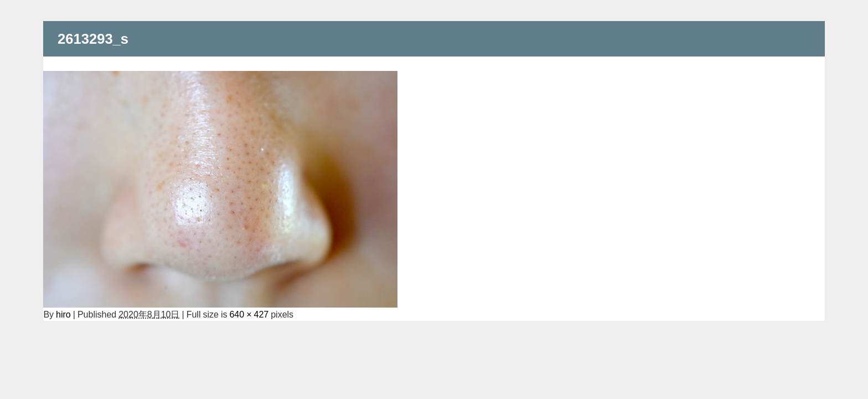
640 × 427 (249, 314)
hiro (63, 314)
